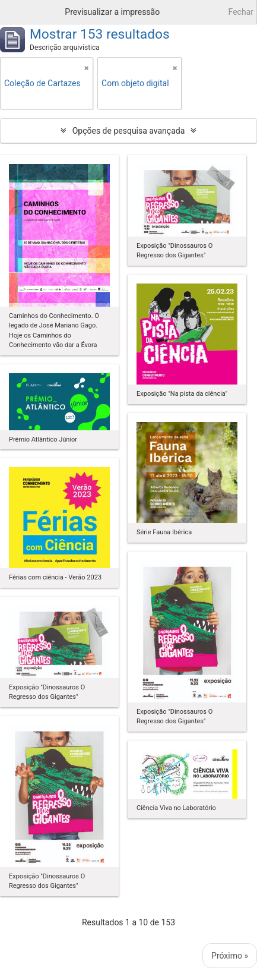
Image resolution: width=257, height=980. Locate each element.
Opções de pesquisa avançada (129, 131)
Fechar (241, 12)
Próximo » (230, 956)
